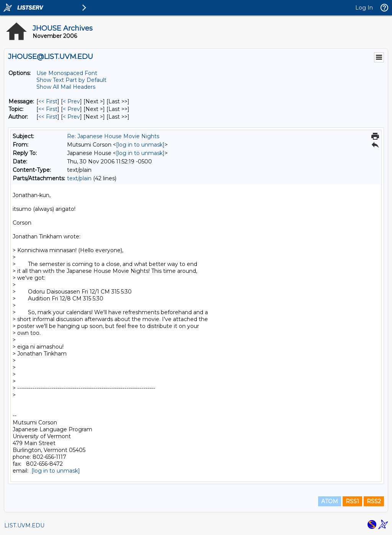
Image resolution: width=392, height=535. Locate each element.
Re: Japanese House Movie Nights (113, 136)
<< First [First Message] (48, 101)
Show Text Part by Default (71, 80)
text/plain (79, 178)
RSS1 (352, 501)
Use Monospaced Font (67, 73)
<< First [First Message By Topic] (48, 109)
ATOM (330, 501)
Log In (364, 8)
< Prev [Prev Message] (71, 101)
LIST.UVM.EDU (24, 525)
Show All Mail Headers (66, 87)
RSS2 (374, 501)
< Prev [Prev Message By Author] (71, 117)
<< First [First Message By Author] (48, 117)
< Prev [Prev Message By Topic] (71, 109)
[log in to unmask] (140, 145)
